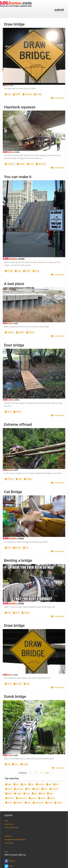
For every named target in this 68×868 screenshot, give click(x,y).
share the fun (60, 11)
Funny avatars (9, 824)
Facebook (10, 861)
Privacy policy (9, 843)
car (31, 784)
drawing (27, 94)
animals (18, 789)
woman (18, 803)
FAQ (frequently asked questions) (15, 840)
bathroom (21, 798)
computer (38, 803)
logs (19, 479)
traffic (17, 94)
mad (16, 613)
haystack (41, 164)
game (32, 798)
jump (36, 271)
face (26, 794)
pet (49, 784)
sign (8, 94)
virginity (9, 332)
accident (10, 164)
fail (7, 764)
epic (44, 789)
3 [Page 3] (41, 773)
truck (30, 164)
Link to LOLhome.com (12, 828)
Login (6, 852)
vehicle (10, 798)
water (18, 794)
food (8, 789)
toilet (36, 789)
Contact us (8, 836)
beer (50, 794)
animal (40, 784)
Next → (48, 773)
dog (24, 784)
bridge (38, 94)
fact (28, 803)
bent (8, 613)
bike (42, 794)
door (8, 412)
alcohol (54, 789)
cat (26, 548)
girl (34, 794)
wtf (56, 784)
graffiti (20, 332)
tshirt (49, 803)
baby (9, 794)
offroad (9, 479)
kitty (8, 548)
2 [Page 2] (36, 773)
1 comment (58, 768)
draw (8, 684)
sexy (8, 803)
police (51, 798)
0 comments (57, 98)
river (15, 764)
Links (6, 821)
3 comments (57, 275)
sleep (42, 798)
